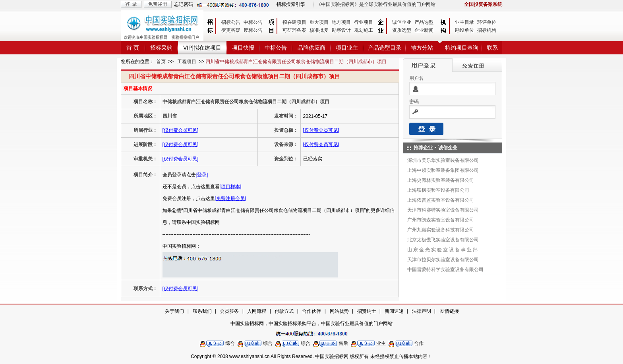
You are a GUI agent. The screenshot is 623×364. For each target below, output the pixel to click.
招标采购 (161, 48)
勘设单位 (464, 30)
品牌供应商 (311, 48)
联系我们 (202, 311)
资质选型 (402, 30)
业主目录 (464, 22)
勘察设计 (341, 30)
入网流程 (257, 311)
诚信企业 (402, 22)
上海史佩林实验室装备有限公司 (441, 180)
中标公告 (253, 22)
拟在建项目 (294, 22)
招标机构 (487, 30)
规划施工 (364, 30)
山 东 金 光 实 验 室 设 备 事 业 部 (442, 250)
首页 (161, 62)
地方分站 (422, 48)
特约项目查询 (462, 48)
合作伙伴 (311, 311)
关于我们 (174, 311)
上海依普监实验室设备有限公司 (441, 200)
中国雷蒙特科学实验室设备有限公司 (445, 270)
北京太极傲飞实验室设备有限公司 (443, 240)
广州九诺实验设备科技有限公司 (441, 230)
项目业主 (347, 48)
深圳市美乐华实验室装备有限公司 (443, 160)
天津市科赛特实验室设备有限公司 (443, 210)
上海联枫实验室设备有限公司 (438, 190)
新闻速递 (394, 311)
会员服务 (229, 311)
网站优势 (339, 311)
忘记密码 (184, 4)
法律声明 (422, 311)
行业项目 (364, 22)
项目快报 (243, 48)
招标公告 (231, 22)
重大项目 (319, 22)
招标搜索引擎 (291, 4)
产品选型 (424, 22)
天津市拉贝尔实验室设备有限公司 (443, 260)
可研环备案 (294, 30)
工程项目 (187, 62)
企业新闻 (424, 30)
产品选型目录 (385, 48)
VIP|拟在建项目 (202, 48)
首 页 (133, 48)
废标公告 (253, 30)
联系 (492, 48)
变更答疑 (231, 30)
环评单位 (487, 22)
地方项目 (341, 22)
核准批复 (319, 30)
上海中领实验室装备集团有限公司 (443, 170)
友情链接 (449, 311)
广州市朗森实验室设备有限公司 (441, 220)
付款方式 (284, 311)
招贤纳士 (367, 311)
